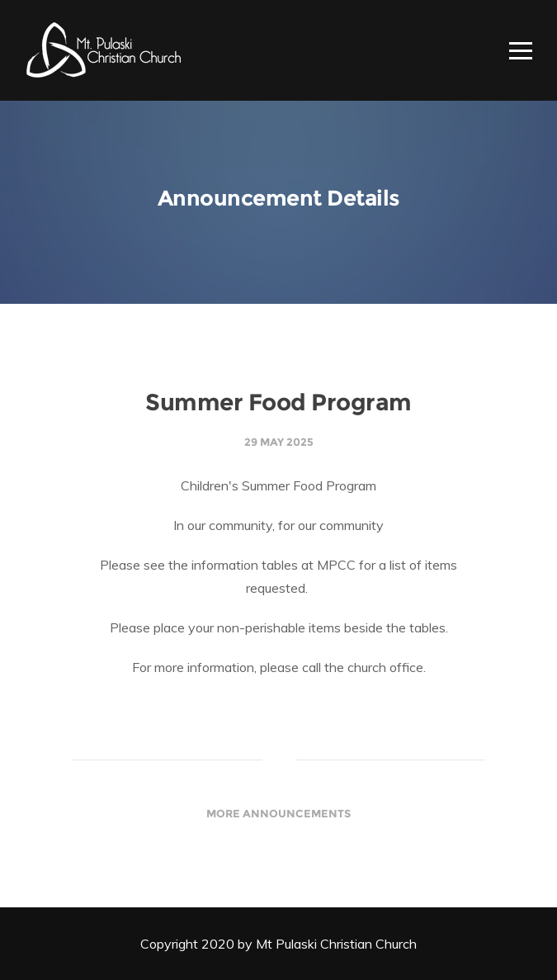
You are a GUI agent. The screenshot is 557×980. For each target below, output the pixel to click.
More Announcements (278, 813)
